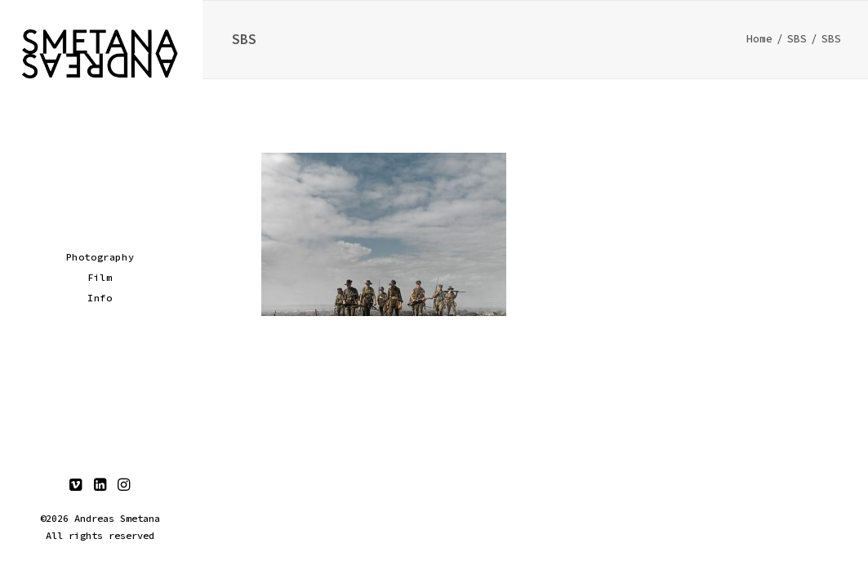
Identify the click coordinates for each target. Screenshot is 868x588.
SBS (797, 39)
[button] (76, 486)
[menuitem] (76, 486)
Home (759, 39)
